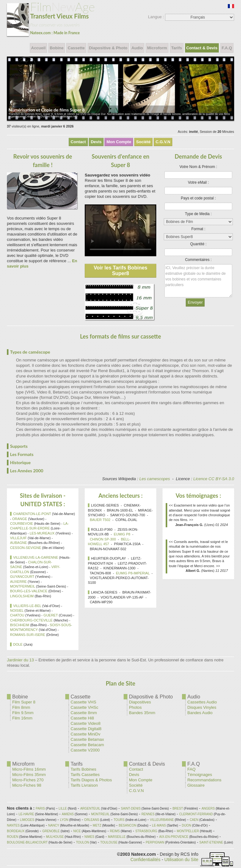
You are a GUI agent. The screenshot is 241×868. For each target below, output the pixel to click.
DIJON (186, 825)
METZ (97, 825)
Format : (198, 229)
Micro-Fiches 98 (27, 785)
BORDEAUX (16, 831)
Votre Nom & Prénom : (198, 167)
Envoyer (195, 302)
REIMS (115, 831)
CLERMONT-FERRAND (196, 814)
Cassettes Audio (202, 702)
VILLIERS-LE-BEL (27, 606)
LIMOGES (27, 820)
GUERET (51, 615)
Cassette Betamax (87, 739)
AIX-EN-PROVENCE (174, 837)
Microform (157, 48)
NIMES (89, 837)
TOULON (83, 842)
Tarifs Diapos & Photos (91, 780)
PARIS (40, 808)
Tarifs (177, 48)
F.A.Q (227, 48)
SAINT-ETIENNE (211, 842)
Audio (137, 48)
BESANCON (127, 825)
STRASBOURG (146, 831)
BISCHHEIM (20, 625)
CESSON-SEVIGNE (26, 548)
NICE (77, 831)
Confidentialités (146, 860)
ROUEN (13, 837)
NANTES (13, 825)
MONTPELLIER (188, 831)
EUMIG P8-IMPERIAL (133, 573)
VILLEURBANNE (162, 820)
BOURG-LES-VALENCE (29, 591)
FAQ (191, 769)
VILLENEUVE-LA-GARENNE (36, 557)
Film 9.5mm (23, 713)
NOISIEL (17, 610)
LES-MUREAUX (42, 533)
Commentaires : (198, 260)
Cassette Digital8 (86, 729)
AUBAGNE (19, 543)
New (51, 18)
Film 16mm (22, 718)
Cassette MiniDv (86, 734)
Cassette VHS (83, 702)
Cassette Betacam (87, 745)
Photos (135, 707)
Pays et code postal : (198, 198)
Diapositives (140, 702)
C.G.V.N (163, 142)
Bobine (57, 48)
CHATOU (17, 615)
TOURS (119, 820)
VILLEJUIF (18, 538)
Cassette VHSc (84, 707)
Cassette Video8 (86, 723)
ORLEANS (92, 820)
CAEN (194, 820)
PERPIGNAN (155, 842)
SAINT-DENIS (131, 808)
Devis (96, 142)
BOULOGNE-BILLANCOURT (27, 842)
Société (143, 142)
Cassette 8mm (84, 713)
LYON (64, 820)
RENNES (148, 814)
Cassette (76, 48)
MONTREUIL (100, 814)
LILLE (63, 808)
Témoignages (200, 775)
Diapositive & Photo (108, 48)
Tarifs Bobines (83, 769)
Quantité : (198, 244)
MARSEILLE (117, 837)
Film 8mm (21, 707)
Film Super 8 (24, 702)
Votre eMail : (198, 182)
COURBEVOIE (21, 524)
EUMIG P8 (122, 534)
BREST (178, 808)
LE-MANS (159, 825)
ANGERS (208, 808)
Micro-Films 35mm (29, 775)
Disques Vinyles (202, 707)
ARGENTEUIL (90, 808)
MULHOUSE (55, 837)
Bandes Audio (200, 713)
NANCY (54, 825)
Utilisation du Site (181, 860)
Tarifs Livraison (84, 785)
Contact (78, 142)
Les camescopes (155, 479)
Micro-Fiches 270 (28, 780)
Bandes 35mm (142, 713)
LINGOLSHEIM (22, 596)
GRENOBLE (51, 831)
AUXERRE (18, 582)
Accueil (38, 48)
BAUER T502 (100, 520)
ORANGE (20, 519)
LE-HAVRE (26, 814)
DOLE (18, 644)
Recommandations (204, 780)
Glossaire (196, 785)
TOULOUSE (109, 842)
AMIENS (68, 814)
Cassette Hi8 (82, 718)
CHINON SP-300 (103, 539)
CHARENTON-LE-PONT (32, 514)
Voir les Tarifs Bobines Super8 (120, 271)
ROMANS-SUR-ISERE (28, 635)
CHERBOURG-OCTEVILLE (31, 620)
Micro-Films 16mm (29, 769)
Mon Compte (119, 142)
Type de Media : (198, 214)
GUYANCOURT (22, 577)
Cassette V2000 (85, 750)
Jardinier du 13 (20, 660)
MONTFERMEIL (23, 586)
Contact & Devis (202, 48)
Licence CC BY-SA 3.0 (214, 479)
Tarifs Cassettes (85, 775)
